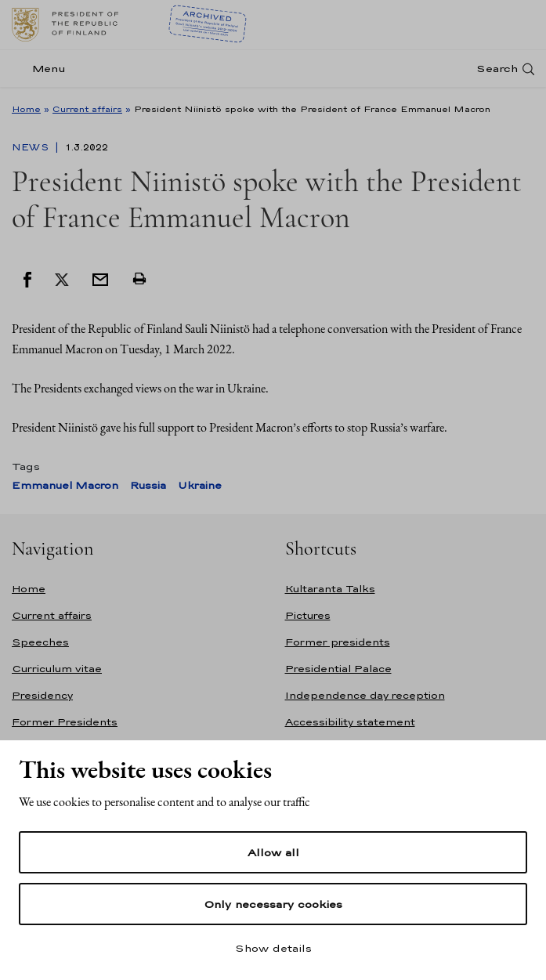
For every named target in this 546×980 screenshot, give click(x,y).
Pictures (308, 615)
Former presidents (338, 642)
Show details (273, 948)
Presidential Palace (338, 669)
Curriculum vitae (57, 669)
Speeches (40, 642)
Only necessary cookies (273, 904)
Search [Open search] (497, 69)
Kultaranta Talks (330, 589)
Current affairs (87, 109)
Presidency (42, 695)
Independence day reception (365, 695)
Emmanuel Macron (65, 485)
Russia (148, 485)
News (32, 147)
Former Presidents (65, 722)
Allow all (273, 852)
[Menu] (43, 69)
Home (26, 109)
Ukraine (200, 485)
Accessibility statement (350, 722)
